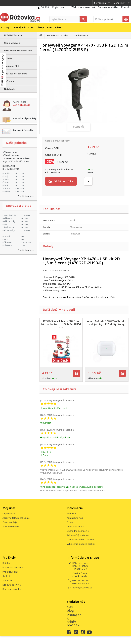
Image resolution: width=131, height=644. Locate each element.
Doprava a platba (108, 7)
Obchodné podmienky (78, 531)
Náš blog (70, 609)
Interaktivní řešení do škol (18, 51)
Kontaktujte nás (75, 518)
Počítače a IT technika (16, 74)
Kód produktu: (53, 172)
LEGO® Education (24, 27)
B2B (49, 27)
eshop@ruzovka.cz (82, 588)
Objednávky (9, 513)
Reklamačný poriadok (78, 535)
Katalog (6, 563)
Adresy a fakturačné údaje (16, 518)
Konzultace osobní (12, 589)
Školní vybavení (12, 43)
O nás (70, 522)
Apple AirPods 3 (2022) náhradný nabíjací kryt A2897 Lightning (107, 323)
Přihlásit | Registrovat (53, 7)
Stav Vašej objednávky (24, 118)
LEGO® (8, 58)
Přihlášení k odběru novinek (75, 620)
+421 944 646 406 (21, 105)
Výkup (59, 27)
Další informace (26, 196)
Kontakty (71, 513)
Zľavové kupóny (11, 527)
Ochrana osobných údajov (80, 540)
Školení (6, 576)
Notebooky (10, 89)
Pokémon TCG (12, 66)
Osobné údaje (10, 522)
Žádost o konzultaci (83, 7)
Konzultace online (12, 585)
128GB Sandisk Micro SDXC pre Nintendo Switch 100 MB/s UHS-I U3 (61, 324)
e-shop (5, 27)
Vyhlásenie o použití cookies (81, 544)
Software (9, 81)
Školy (41, 27)
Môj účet (9, 508)
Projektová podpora (13, 567)
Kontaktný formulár (23, 130)
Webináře (8, 580)
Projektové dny (10, 572)
